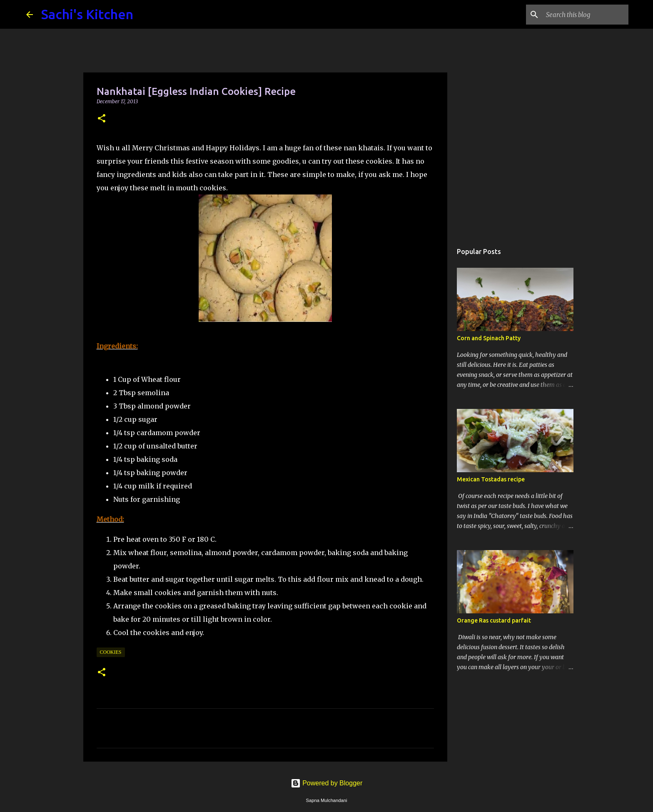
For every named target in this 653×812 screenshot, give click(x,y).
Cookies (111, 652)
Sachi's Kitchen (87, 14)
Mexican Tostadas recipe (491, 479)
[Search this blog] (585, 15)
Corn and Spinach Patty (489, 338)
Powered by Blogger (327, 783)
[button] (102, 119)
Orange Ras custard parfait (494, 620)
